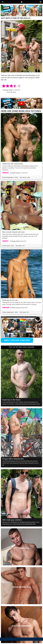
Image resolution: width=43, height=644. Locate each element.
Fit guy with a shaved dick (13, 459)
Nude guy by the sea (10, 300)
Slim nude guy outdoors (12, 520)
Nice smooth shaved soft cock (13, 232)
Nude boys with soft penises (13, 164)
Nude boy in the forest (11, 400)
